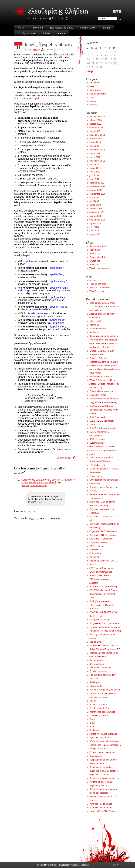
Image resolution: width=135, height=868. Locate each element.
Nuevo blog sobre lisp (100, 716)
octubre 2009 (96, 190)
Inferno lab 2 (95, 321)
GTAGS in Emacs (98, 395)
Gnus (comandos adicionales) (104, 480)
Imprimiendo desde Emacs (102, 712)
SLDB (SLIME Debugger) (102, 421)
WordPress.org (97, 291)
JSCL (92, 454)
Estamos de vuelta (98, 329)
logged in (34, 518)
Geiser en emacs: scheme (102, 447)
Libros (47, 33)
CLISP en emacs (97, 443)
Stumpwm (94, 550)
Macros (93, 701)
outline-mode (96, 686)
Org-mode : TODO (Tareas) (102, 535)
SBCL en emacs (97, 439)
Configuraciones (27, 33)
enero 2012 (95, 157)
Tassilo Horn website (99, 268)
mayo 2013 (95, 146)
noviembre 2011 (97, 161)
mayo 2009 (95, 198)
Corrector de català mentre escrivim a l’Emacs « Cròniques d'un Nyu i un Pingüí (48, 481)
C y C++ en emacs (98, 671)
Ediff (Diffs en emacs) (100, 620)
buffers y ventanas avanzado (103, 734)
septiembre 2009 (97, 194)
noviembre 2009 (97, 187)
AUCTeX (94, 491)
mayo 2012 (95, 153)
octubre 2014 (96, 139)
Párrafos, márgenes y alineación (105, 690)
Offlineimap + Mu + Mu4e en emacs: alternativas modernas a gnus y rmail (105, 369)
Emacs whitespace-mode (102, 391)
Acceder (93, 280)
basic (35, 49)
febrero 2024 (96, 120)
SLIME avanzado (98, 417)
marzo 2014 (95, 142)
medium (93, 101)
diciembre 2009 (97, 183)
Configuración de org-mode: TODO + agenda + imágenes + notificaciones (104, 307)
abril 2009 (94, 201)
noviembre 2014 (97, 135)
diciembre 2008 (97, 212)
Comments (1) (64, 458)
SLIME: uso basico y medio (102, 428)
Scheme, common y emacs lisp (104, 778)
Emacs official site (98, 257)
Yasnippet (94, 557)
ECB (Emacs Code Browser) (103, 587)
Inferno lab (94, 325)
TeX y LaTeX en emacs (100, 668)
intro (92, 97)
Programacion (88, 28)
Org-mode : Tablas (98, 542)
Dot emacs (95, 250)
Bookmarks (95, 730)
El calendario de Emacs (101, 708)
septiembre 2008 (97, 220)
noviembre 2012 (97, 150)
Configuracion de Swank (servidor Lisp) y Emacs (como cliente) (104, 410)
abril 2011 (94, 165)
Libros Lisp (95, 425)
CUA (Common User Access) (103, 752)
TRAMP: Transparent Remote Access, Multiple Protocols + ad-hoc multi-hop (105, 384)
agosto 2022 (95, 124)
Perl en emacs (96, 660)
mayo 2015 (95, 131)
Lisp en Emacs (97, 642)
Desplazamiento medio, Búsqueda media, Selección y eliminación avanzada (104, 771)
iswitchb (93, 564)
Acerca (61, 33)
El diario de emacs (98, 705)
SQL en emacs (97, 664)
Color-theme (95, 553)
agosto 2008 (95, 223)
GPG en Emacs (97, 546)
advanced (94, 83)
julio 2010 (94, 175)
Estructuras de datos (62, 28)
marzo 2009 (95, 205)
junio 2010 (94, 179)
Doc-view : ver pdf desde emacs (105, 487)
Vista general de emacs (101, 804)
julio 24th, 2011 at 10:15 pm (34, 485)
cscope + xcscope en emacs (103, 450)
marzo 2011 (95, 168)
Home (21, 28)
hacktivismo (95, 90)
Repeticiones (96, 756)
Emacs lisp (95, 254)
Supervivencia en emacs (101, 808)
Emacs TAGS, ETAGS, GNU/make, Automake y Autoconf (101, 579)
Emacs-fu (94, 265)
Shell (92, 727)
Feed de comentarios (100, 288)
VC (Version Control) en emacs (104, 623)
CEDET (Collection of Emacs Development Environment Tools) (103, 594)
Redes (107, 28)
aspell (36, 98)
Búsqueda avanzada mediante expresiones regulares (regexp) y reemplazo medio (105, 745)
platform (93, 105)
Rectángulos (95, 682)
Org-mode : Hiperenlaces (102, 539)
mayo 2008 (95, 234)
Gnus (92, 719)
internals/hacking (97, 94)
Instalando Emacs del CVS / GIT (105, 561)
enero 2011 (95, 172)
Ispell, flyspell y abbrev (49, 44)
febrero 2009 (96, 209)
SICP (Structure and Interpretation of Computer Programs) (102, 605)
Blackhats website (98, 246)
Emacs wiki (95, 261)
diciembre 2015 (97, 128)
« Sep (89, 71)
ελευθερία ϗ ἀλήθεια (58, 11)
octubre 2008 (96, 216)
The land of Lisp (97, 465)
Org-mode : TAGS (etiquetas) (103, 531)
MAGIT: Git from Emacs (101, 377)
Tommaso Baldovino (81, 865)
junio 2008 (94, 231)
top (114, 865)
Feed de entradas (98, 284)
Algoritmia (37, 28)
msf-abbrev (95, 484)
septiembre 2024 (97, 116)
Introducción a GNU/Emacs (102, 811)
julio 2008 (94, 227)
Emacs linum (96, 476)
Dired (92, 723)
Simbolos (94, 332)
